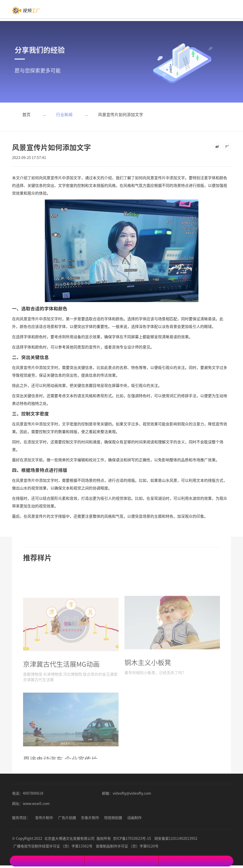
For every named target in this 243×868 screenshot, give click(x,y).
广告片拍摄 (67, 817)
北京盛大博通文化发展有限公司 (69, 838)
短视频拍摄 (113, 817)
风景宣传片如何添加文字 (121, 114)
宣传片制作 (44, 817)
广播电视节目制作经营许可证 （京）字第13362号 (53, 846)
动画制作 (134, 817)
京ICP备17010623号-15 (132, 838)
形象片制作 (90, 817)
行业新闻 (64, 114)
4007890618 (33, 793)
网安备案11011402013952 (176, 838)
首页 (26, 114)
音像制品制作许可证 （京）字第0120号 (127, 846)
